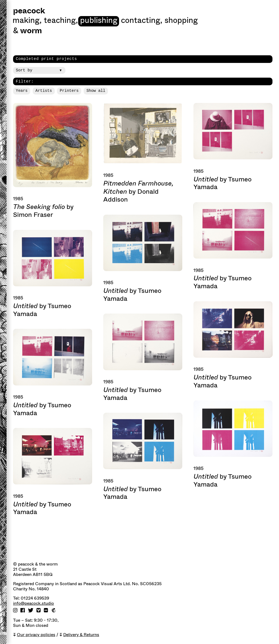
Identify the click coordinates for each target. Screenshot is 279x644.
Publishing (99, 21)
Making (27, 21)
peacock (29, 11)
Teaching (61, 21)
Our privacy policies (36, 635)
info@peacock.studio (34, 604)
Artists (44, 91)
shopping (181, 21)
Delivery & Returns (81, 635)
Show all (96, 91)
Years (22, 91)
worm (31, 31)
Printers (69, 91)
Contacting (142, 21)
